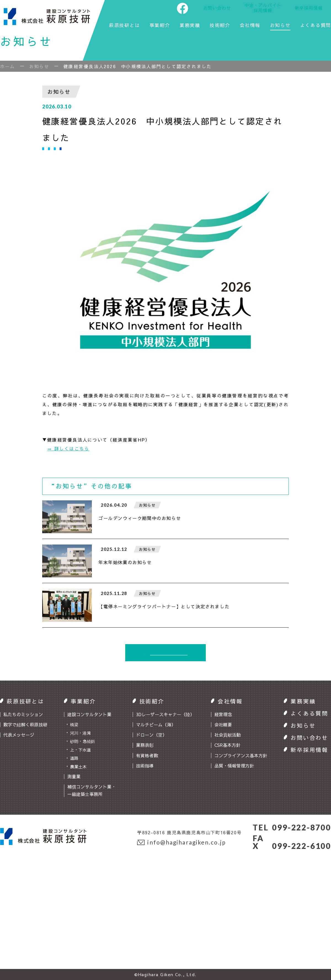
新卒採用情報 (309, 8)
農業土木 (78, 767)
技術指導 (145, 766)
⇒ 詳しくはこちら (68, 448)
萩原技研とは (124, 26)
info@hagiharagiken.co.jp (181, 842)
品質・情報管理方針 (234, 766)
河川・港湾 (80, 733)
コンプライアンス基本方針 (241, 755)
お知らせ (280, 26)
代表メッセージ (19, 735)
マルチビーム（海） (156, 724)
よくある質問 (316, 26)
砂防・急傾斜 (82, 741)
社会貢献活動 (228, 735)
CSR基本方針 (227, 745)
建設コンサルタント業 (89, 714)
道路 (74, 758)
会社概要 (223, 724)
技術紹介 (220, 26)
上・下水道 (80, 750)
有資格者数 (147, 755)
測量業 (74, 776)
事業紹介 (160, 26)
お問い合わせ (217, 8)
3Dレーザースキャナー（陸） (165, 714)
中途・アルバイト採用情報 (263, 8)
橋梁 (74, 724)
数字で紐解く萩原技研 (25, 724)
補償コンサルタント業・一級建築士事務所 (92, 790)
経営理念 (223, 714)
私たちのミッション (23, 714)
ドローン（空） (151, 735)
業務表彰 (145, 745)
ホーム (8, 66)
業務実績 (190, 26)
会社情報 (250, 26)
